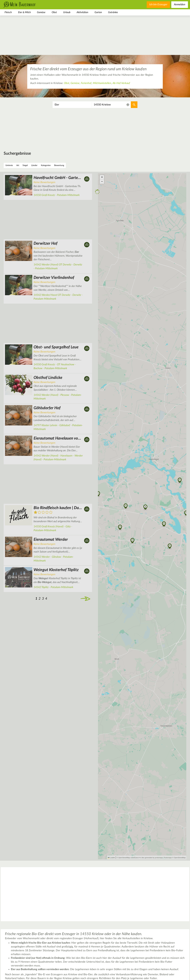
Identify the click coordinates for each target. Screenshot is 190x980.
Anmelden (180, 5)
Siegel (25, 165)
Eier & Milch (24, 12)
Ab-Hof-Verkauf (121, 83)
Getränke (113, 12)
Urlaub (67, 12)
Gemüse (41, 12)
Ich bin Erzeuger (158, 5)
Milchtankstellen (102, 83)
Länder (34, 165)
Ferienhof (86, 83)
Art (18, 165)
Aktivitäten (82, 12)
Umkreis (9, 165)
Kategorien (46, 165)
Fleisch (8, 12)
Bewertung (59, 165)
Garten (98, 12)
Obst (54, 12)
